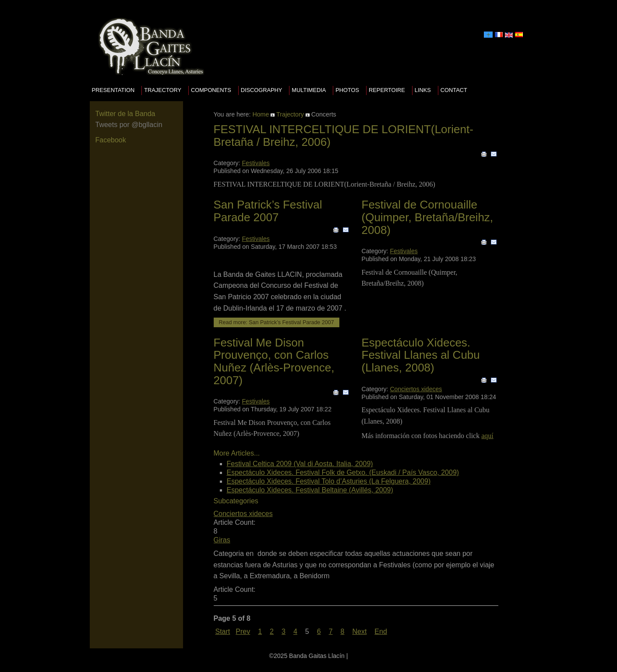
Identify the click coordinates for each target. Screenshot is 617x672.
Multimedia (309, 90)
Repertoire (387, 90)
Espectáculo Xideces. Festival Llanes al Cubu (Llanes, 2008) (421, 355)
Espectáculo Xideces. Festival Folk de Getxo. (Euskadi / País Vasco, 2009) (343, 472)
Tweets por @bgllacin (129, 125)
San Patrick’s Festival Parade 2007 (268, 211)
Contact (454, 90)
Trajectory (163, 90)
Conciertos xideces (416, 389)
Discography (262, 90)
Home (261, 114)
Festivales (256, 163)
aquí (487, 436)
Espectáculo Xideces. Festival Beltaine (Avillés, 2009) (310, 490)
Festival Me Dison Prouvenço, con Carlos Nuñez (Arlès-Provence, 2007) (274, 361)
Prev (243, 631)
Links (423, 90)
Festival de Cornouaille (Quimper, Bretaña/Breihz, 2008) (428, 217)
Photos (347, 90)
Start (223, 631)
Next (359, 631)
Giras (222, 540)
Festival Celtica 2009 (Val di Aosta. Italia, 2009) (300, 464)
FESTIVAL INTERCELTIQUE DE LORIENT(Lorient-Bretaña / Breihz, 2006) (344, 136)
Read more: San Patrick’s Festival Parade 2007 (277, 322)
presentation (113, 90)
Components (211, 90)
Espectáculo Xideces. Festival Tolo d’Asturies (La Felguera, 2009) (329, 481)
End (381, 631)
